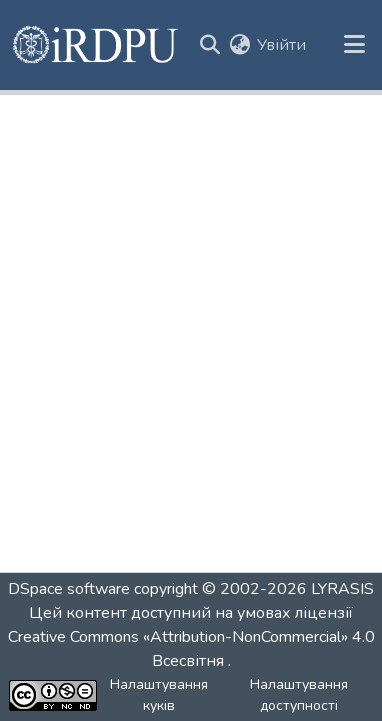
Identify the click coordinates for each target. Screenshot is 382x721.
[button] (96, 45)
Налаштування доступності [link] (299, 695)
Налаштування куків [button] (159, 695)
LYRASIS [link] (342, 589)
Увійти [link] (281, 45)
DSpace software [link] (69, 589)
